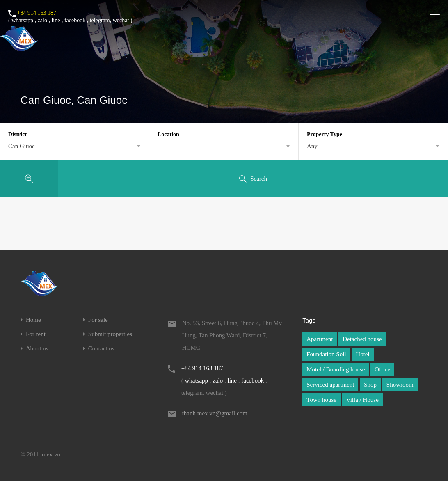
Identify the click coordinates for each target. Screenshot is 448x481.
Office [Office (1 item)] (382, 369)
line (56, 20)
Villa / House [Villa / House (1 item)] (362, 400)
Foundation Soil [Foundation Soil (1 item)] (326, 354)
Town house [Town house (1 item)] (321, 400)
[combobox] (74, 146)
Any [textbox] (312, 146)
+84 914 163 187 (37, 13)
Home (33, 320)
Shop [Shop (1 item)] (370, 385)
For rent (36, 334)
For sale (98, 320)
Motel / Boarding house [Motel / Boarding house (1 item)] (336, 369)
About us (37, 349)
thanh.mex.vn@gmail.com (215, 413)
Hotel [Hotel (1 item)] (362, 354)
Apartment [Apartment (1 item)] (320, 339)
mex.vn (51, 454)
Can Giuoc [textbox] (22, 146)
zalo (42, 20)
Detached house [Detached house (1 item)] (362, 339)
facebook (75, 20)
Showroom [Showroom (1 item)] (400, 385)
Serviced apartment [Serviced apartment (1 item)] (330, 385)
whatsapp (22, 20)
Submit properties (110, 334)
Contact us (101, 349)
